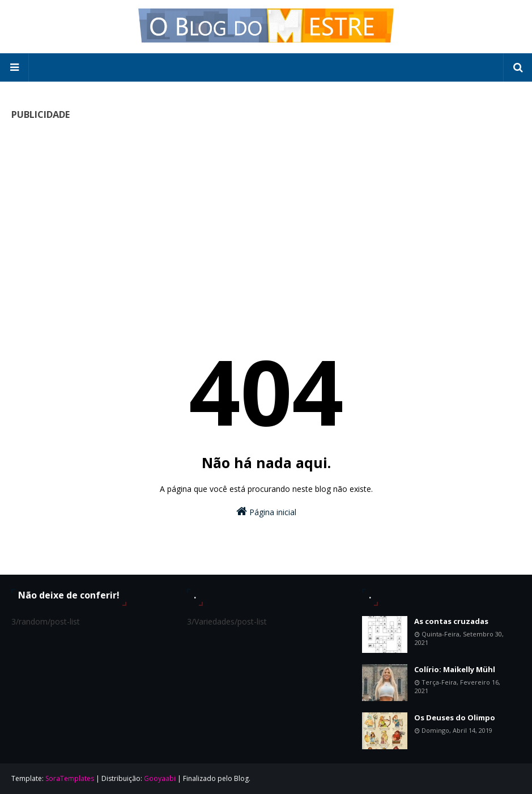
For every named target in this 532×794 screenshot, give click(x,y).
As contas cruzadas (451, 621)
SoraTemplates (70, 778)
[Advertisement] (266, 210)
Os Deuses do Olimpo (455, 717)
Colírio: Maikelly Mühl (455, 669)
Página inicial (266, 511)
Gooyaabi (160, 778)
